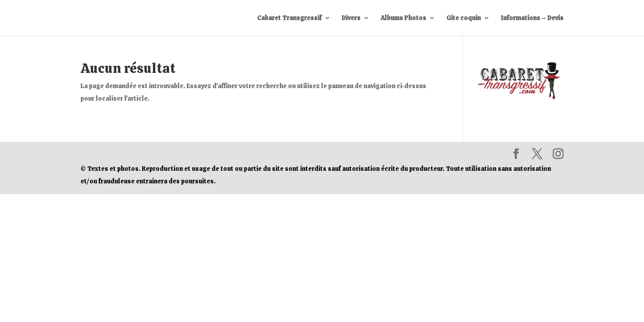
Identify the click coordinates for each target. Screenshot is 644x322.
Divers (351, 18)
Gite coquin (464, 18)
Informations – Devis (532, 18)
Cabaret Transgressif (289, 18)
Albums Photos (403, 18)
